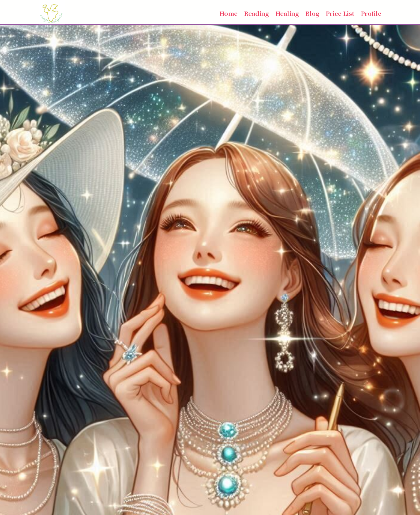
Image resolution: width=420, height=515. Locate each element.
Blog (312, 13)
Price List (340, 13)
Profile (371, 13)
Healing (287, 13)
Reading (256, 13)
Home (228, 13)
